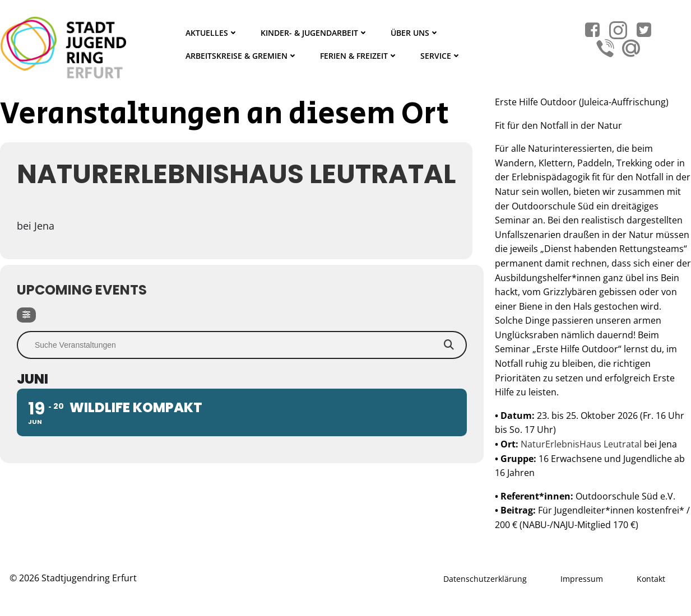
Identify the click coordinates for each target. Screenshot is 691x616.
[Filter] (26, 315)
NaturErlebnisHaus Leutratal (581, 444)
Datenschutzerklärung (485, 579)
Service (441, 56)
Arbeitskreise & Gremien (242, 56)
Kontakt (651, 579)
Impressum (582, 579)
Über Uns (415, 33)
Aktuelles (212, 33)
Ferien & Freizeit (359, 56)
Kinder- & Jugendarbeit (314, 33)
